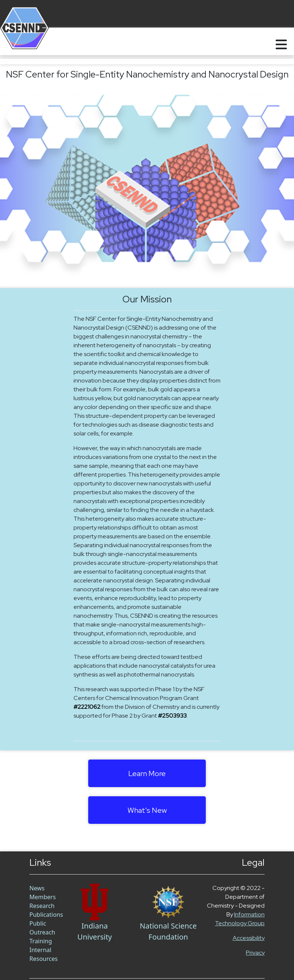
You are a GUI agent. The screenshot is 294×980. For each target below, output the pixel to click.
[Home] (16, 41)
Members (43, 897)
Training (41, 941)
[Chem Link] (94, 902)
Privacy (255, 953)
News (37, 888)
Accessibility (249, 938)
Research (42, 906)
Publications (46, 915)
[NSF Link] (168, 902)
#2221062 (87, 707)
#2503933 (172, 716)
